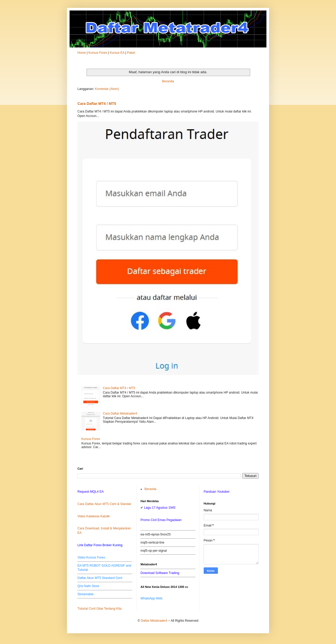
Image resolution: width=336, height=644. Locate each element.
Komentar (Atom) (107, 89)
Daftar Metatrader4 (154, 621)
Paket (131, 53)
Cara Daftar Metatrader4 (120, 414)
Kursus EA (117, 53)
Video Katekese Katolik (94, 516)
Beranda (168, 81)
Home (82, 53)
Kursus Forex (98, 53)
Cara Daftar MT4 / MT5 (97, 104)
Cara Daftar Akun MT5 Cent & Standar (104, 504)
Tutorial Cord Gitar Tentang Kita (99, 609)
